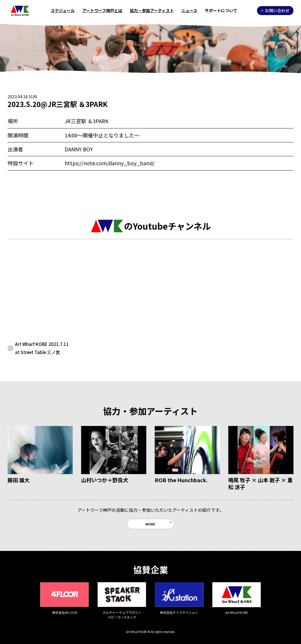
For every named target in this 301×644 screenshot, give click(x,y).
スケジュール (63, 10)
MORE (150, 524)
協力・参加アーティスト (152, 10)
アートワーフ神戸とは (102, 10)
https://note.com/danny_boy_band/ (110, 163)
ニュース (189, 10)
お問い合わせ (275, 10)
